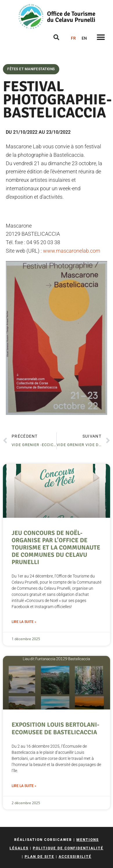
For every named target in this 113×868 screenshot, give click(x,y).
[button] (101, 37)
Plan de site (40, 857)
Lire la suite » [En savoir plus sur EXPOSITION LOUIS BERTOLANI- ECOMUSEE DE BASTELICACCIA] (24, 786)
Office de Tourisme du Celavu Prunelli (71, 17)
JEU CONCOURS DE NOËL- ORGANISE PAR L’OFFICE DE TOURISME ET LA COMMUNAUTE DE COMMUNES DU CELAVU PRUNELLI (56, 548)
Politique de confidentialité (68, 848)
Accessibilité (75, 857)
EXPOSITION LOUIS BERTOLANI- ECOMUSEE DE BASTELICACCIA (55, 728)
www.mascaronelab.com (72, 251)
